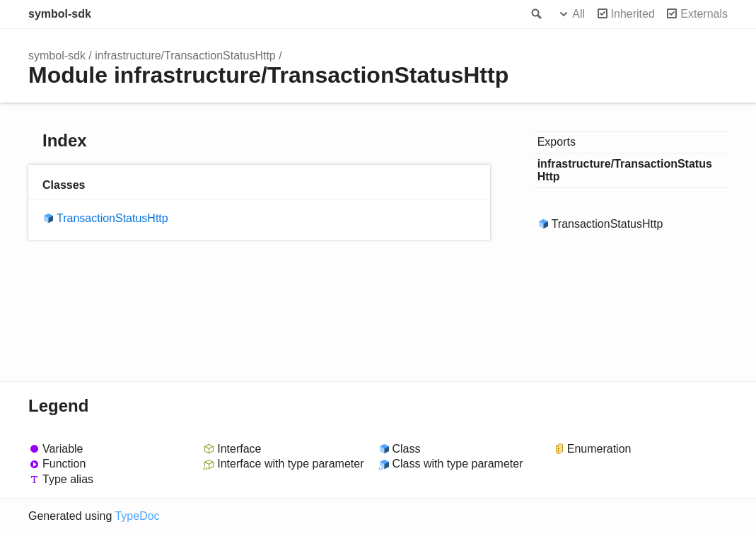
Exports (557, 142)
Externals (704, 14)
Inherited (633, 14)
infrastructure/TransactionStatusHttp (185, 56)
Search (535, 14)
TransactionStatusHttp (112, 218)
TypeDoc (137, 516)
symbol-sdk (60, 14)
